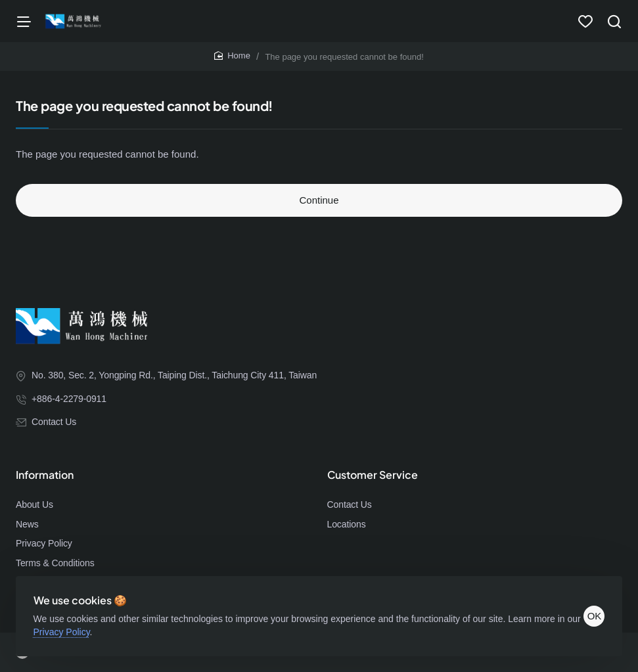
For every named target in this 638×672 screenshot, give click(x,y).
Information (45, 478)
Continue (319, 204)
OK (591, 613)
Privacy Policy (81, 628)
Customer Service (373, 478)
